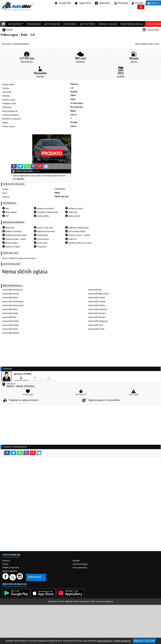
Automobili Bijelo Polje (99, 294)
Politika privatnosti (11, 568)
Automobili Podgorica (98, 321)
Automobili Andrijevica (12, 290)
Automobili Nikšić (10, 313)
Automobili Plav (9, 317)
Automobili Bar (95, 290)
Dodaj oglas (34, 577)
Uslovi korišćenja (80, 564)
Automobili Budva (10, 298)
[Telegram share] (46, 166)
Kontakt (137, 3)
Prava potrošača (80, 568)
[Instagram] (20, 577)
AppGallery (103, 3)
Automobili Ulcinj (10, 329)
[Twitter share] (20, 166)
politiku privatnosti (122, 641)
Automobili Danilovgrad (13, 301)
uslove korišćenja (105, 641)
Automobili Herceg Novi (13, 305)
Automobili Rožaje (10, 325)
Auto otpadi (87, 24)
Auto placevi (52, 24)
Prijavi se (154, 3)
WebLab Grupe (72, 601)
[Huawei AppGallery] (71, 593)
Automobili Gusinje (97, 301)
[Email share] (40, 166)
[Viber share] (33, 166)
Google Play (63, 3)
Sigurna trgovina (10, 571)
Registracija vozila (132, 24)
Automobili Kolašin (97, 305)
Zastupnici (70, 24)
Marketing (121, 3)
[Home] (3, 24)
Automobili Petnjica (97, 313)
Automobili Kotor (10, 309)
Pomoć (5, 564)
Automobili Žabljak (11, 333)
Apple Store (83, 3)
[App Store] (44, 593)
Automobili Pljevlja (97, 317)
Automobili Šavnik (96, 329)
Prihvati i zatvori (144, 641)
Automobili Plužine (11, 321)
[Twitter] (13, 577)
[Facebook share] (14, 166)
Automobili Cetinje (97, 298)
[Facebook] (6, 577)
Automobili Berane (11, 294)
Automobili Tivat (96, 325)
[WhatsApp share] (27, 166)
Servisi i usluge (108, 24)
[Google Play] (17, 593)
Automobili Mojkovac (98, 309)
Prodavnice (34, 24)
